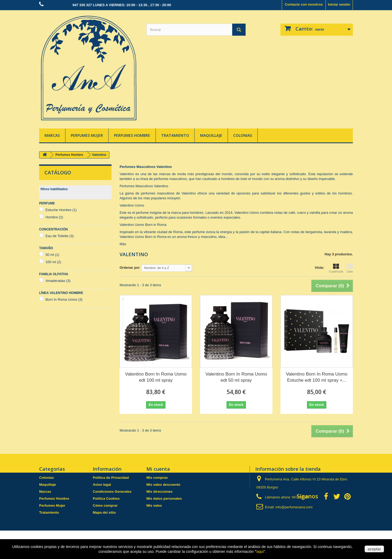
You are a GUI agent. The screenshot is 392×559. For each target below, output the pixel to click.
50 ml (52, 255)
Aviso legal (102, 485)
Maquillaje (211, 135)
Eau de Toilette (60, 236)
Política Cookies (106, 499)
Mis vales (154, 505)
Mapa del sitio (104, 512)
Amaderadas (58, 281)
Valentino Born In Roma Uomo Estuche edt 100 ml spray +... (317, 377)
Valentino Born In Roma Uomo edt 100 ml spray (156, 377)
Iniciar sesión (339, 4)
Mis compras (157, 478)
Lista (350, 268)
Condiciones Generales (112, 492)
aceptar (374, 549)
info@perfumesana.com (294, 507)
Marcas (52, 135)
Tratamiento (175, 135)
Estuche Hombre (61, 210)
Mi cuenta (158, 469)
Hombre (54, 217)
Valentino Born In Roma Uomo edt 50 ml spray (236, 377)
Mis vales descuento (163, 485)
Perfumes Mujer (87, 135)
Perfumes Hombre (132, 135)
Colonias (243, 135)
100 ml (53, 262)
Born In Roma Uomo (64, 299)
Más (123, 244)
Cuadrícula (336, 268)
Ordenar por (130, 268)
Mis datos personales (164, 499)
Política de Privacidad (111, 478)
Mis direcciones (160, 492)
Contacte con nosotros (304, 4)
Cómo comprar (105, 505)
